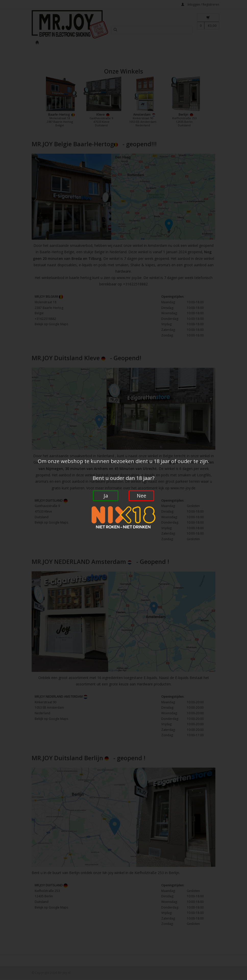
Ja (106, 496)
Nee (141, 496)
